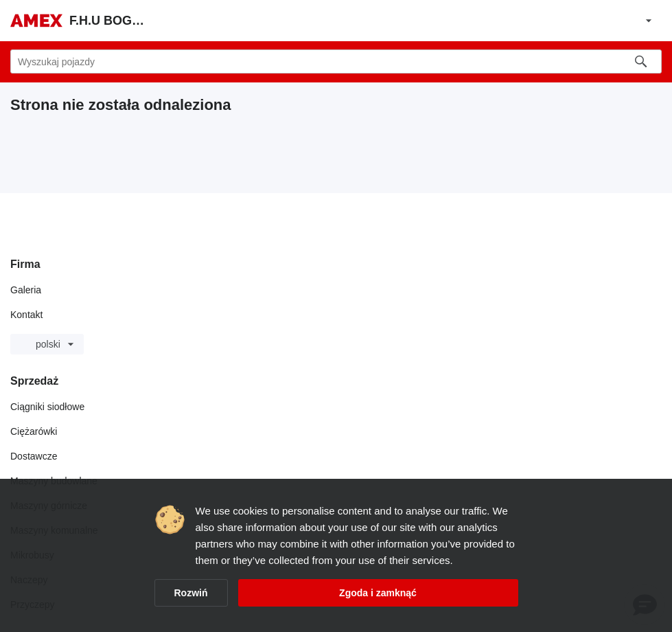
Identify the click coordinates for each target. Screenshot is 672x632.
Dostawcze (34, 456)
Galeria (26, 290)
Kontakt (26, 315)
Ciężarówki (34, 431)
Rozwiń (191, 593)
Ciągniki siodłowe (47, 407)
